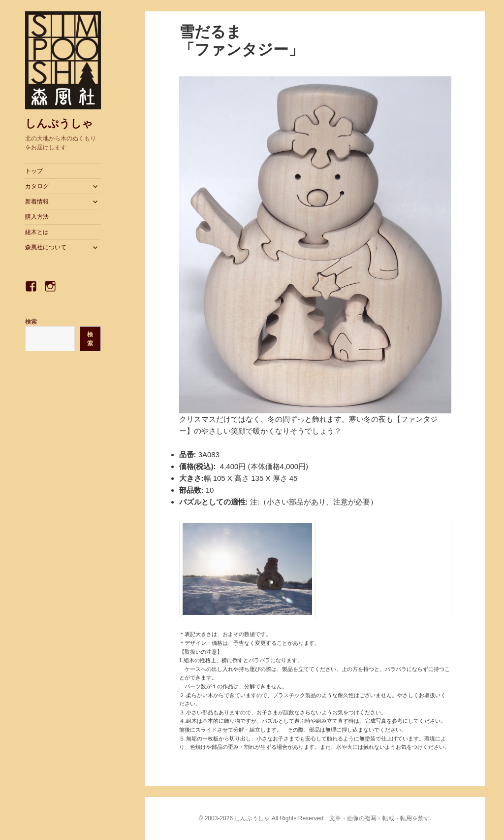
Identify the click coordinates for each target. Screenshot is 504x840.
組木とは (37, 232)
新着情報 (37, 202)
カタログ (37, 186)
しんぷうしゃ (59, 123)
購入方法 (37, 217)
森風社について (46, 247)
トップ (34, 171)
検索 (31, 322)
